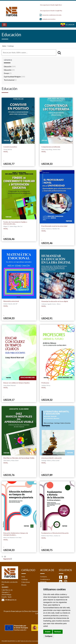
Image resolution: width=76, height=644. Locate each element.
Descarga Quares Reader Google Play (51, 10)
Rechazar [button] (58, 632)
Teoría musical (10, 80)
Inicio (4, 46)
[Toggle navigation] (4, 25)
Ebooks (24, 585)
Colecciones (26, 582)
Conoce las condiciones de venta (51, 15)
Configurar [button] (49, 636)
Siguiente (7, 559)
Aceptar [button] (48, 632)
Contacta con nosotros (48, 19)
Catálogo (25, 579)
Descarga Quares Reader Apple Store (51, 4)
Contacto (43, 577)
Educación (10, 66)
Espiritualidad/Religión (14, 77)
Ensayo (8, 73)
